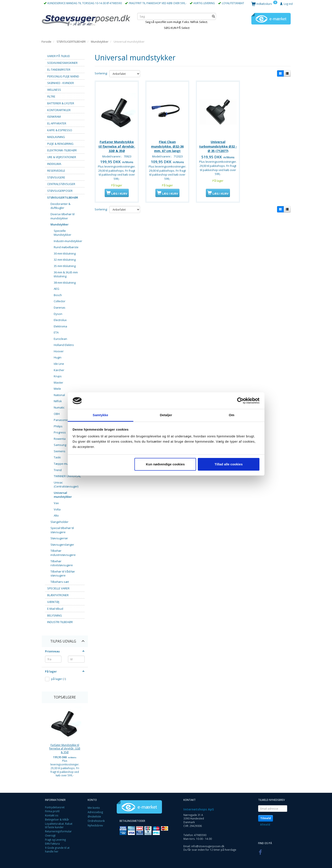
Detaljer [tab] (166, 415)
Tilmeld (266, 818)
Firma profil (52, 811)
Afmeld (265, 825)
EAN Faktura (52, 844)
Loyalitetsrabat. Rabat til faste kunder (59, 825)
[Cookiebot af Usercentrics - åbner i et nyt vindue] (240, 401)
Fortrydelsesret (55, 807)
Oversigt (50, 835)
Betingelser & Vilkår (57, 819)
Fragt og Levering (55, 840)
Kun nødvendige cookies (165, 464)
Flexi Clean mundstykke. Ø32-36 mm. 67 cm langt (167, 145)
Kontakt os (52, 815)
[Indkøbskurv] (264, 4)
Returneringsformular (58, 831)
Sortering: (101, 73)
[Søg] (213, 16)
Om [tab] (232, 415)
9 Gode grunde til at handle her (57, 850)
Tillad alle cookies (229, 464)
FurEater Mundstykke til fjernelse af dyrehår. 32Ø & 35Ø (65, 748)
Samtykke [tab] (100, 415)
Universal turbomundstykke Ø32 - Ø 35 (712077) (218, 145)
